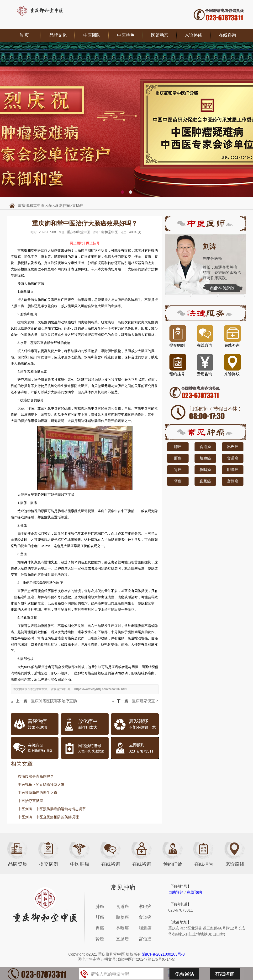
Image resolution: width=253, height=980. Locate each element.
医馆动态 (160, 35)
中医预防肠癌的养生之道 (38, 793)
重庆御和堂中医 (31, 206)
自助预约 (176, 892)
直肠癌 (78, 206)
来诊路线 (194, 35)
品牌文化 (58, 35)
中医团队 (92, 35)
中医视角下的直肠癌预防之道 (41, 784)
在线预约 (194, 892)
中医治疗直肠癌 (30, 801)
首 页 (24, 35)
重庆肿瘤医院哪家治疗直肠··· (55, 701)
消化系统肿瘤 (58, 206)
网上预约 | (78, 243)
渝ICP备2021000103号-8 (163, 954)
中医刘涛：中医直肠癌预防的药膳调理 (48, 817)
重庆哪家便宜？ (145, 701)
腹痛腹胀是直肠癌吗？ (36, 776)
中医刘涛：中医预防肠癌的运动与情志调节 (52, 809)
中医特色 (126, 35)
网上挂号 (93, 243)
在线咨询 (227, 35)
